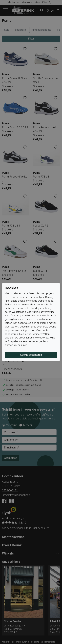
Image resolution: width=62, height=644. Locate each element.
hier (28, 327)
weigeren (38, 334)
